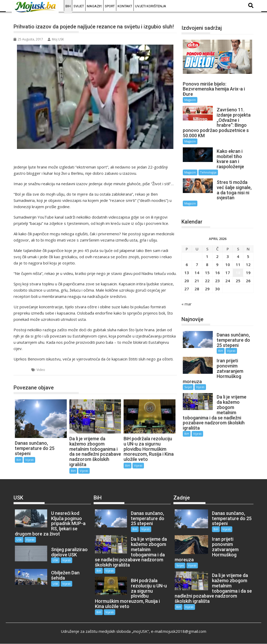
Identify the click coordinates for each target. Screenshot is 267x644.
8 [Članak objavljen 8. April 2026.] (207, 264)
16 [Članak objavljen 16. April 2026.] (217, 273)
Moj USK (56, 39)
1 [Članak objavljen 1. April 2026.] (207, 256)
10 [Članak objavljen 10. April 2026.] (228, 264)
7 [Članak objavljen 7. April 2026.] (197, 264)
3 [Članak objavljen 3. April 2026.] (228, 256)
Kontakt (125, 6)
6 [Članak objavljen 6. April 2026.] (187, 264)
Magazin (94, 6)
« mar (187, 304)
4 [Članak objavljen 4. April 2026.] (238, 256)
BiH (68, 6)
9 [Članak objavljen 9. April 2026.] (217, 264)
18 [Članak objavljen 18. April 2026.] (238, 273)
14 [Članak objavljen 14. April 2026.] (197, 273)
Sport (110, 6)
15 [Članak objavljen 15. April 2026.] (207, 273)
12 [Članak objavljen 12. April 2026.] (248, 264)
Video (41, 370)
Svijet (79, 6)
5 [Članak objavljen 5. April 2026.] (248, 256)
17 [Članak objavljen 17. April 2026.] (228, 273)
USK (19, 540)
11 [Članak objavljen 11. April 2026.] (238, 264)
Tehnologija (208, 172)
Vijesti (29, 460)
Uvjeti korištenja (151, 6)
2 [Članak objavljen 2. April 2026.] (217, 256)
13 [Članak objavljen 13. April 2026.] (187, 273)
